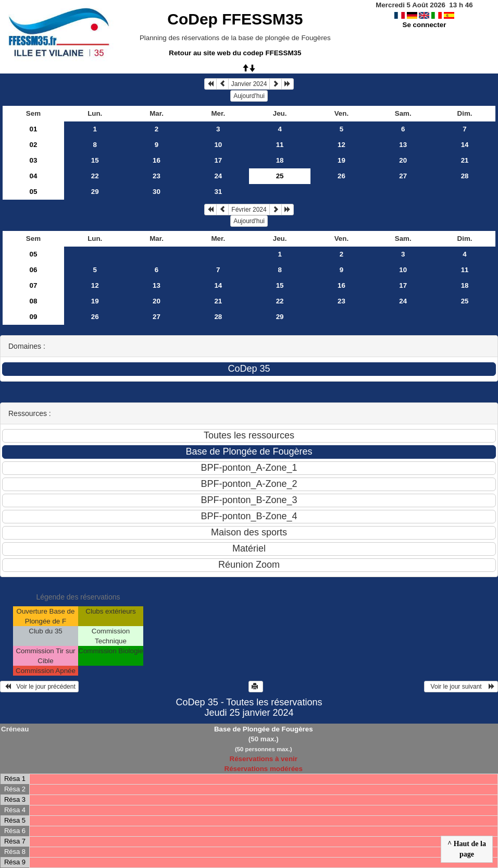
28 (465, 176)
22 (95, 176)
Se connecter (425, 25)
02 (34, 145)
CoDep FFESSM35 (235, 19)
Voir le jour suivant (461, 687)
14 (465, 145)
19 (341, 160)
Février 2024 (249, 210)
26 (341, 176)
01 (34, 129)
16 (157, 160)
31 (218, 192)
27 (403, 176)
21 (465, 160)
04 (34, 176)
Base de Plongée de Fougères (264, 729)
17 (218, 160)
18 (280, 160)
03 (34, 160)
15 (95, 160)
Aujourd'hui (249, 96)
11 (280, 145)
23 (157, 176)
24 (218, 176)
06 (34, 270)
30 (157, 192)
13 (403, 145)
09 (34, 317)
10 (218, 145)
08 (34, 301)
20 (403, 160)
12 (341, 145)
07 (34, 285)
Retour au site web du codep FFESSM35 (235, 53)
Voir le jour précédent (39, 687)
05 (34, 192)
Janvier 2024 (249, 84)
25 (465, 301)
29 (95, 192)
